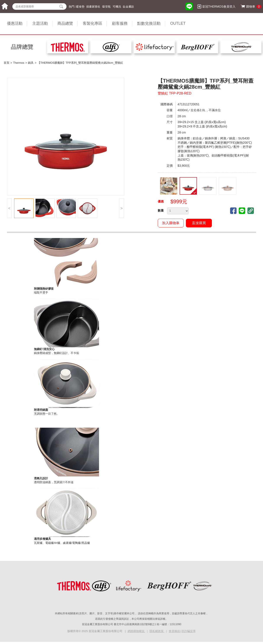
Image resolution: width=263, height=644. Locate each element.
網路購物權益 (136, 631)
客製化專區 (93, 23)
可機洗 (117, 7)
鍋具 (31, 63)
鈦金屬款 (128, 7)
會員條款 (174, 631)
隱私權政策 (157, 631)
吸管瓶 (106, 7)
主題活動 (40, 23)
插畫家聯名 (93, 7)
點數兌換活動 (149, 23)
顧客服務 (120, 23)
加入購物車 (171, 223)
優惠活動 (15, 23)
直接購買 (199, 223)
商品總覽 (65, 23)
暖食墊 (80, 7)
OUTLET (178, 23)
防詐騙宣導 (189, 631)
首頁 (6, 63)
